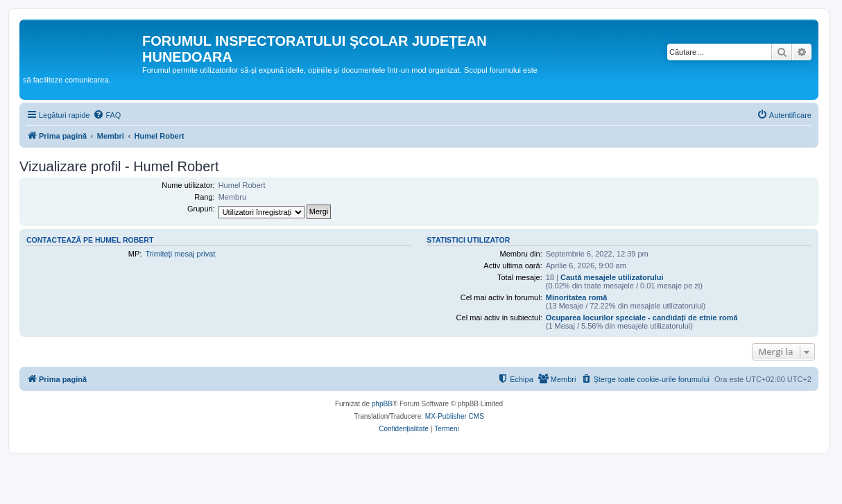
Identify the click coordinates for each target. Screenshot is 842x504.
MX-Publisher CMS (455, 416)
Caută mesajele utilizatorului (612, 277)
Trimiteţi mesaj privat (180, 254)
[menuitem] (107, 115)
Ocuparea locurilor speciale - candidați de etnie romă (642, 318)
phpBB (382, 404)
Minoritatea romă (577, 297)
